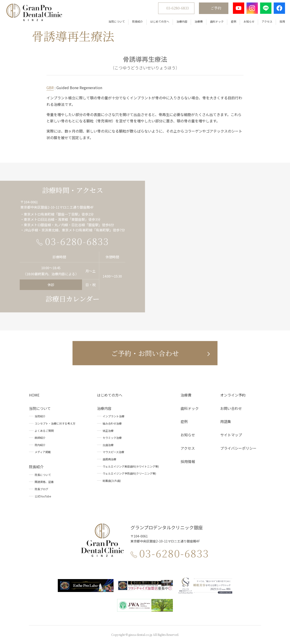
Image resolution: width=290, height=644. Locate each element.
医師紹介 (40, 438)
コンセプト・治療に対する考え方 (55, 423)
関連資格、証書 (44, 482)
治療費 (196, 23)
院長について (43, 475)
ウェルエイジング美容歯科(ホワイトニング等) (131, 466)
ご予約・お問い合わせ (145, 353)
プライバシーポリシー (238, 448)
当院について (114, 23)
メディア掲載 (43, 452)
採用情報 (188, 461)
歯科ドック (215, 23)
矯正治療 (108, 431)
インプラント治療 (114, 416)
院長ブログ (41, 489)
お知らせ (247, 23)
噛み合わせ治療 (112, 423)
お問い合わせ (231, 408)
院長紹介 (135, 23)
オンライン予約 (233, 395)
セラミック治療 (112, 438)
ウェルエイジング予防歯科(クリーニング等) (129, 473)
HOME (34, 395)
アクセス (265, 23)
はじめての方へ (157, 23)
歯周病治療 (109, 459)
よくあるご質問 (44, 431)
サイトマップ (231, 435)
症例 (231, 23)
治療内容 (180, 23)
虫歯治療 (108, 445)
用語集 (226, 421)
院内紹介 (40, 445)
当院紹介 (40, 416)
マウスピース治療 (113, 452)
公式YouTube (43, 496)
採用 (280, 23)
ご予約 (214, 9)
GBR (50, 88)
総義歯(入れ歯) (112, 481)
